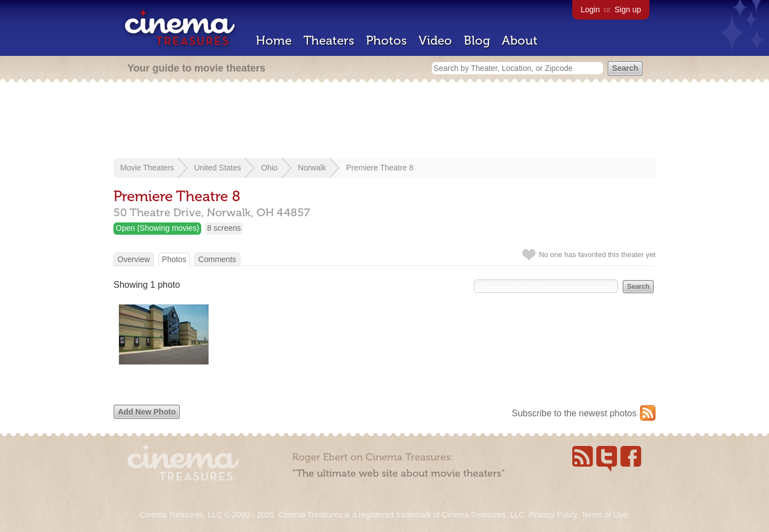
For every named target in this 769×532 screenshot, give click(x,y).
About (520, 41)
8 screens (224, 228)
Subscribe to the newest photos (574, 413)
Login (590, 9)
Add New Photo (147, 412)
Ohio (269, 168)
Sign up (628, 9)
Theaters (329, 41)
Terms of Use (604, 515)
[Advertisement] (385, 121)
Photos (386, 41)
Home (274, 41)
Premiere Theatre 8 (379, 168)
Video (435, 41)
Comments (217, 259)
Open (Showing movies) (157, 228)
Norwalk (312, 168)
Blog (477, 41)
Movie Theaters (147, 168)
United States (217, 168)
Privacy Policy (553, 515)
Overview (134, 259)
